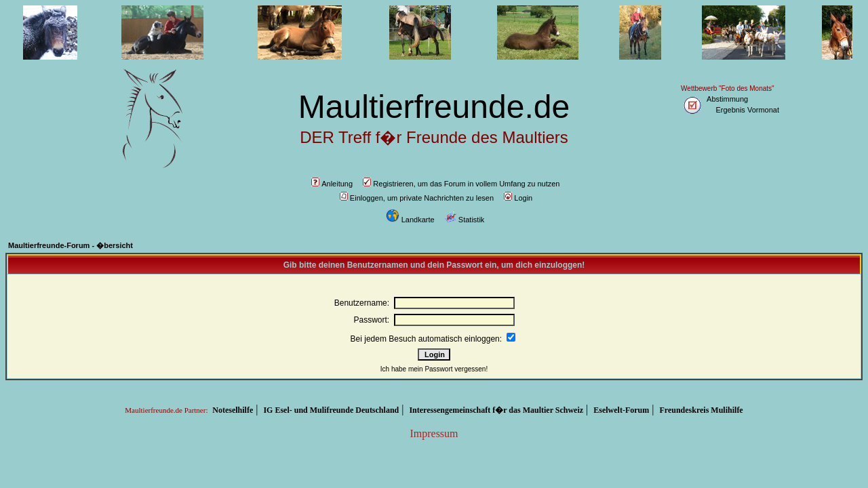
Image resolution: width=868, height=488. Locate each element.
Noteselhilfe (233, 410)
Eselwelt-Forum (621, 410)
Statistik (465, 220)
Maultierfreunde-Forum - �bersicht (71, 245)
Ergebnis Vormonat (747, 110)
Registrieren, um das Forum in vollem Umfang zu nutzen (461, 184)
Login (518, 198)
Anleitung (332, 184)
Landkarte (410, 220)
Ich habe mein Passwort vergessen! (434, 369)
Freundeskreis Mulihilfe (701, 410)
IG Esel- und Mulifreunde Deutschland (331, 410)
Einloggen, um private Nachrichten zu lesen (417, 198)
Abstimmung (727, 99)
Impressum (434, 433)
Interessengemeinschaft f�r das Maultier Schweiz (496, 410)
